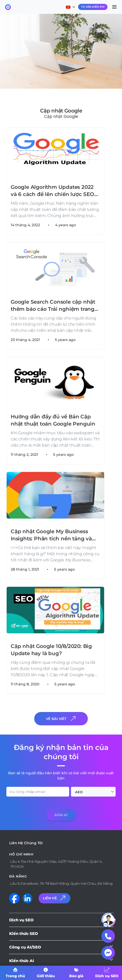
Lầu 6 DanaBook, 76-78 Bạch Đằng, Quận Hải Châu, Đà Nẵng (62, 883)
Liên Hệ (55, 898)
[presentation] (44, 835)
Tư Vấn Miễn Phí (93, 7)
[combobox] (93, 792)
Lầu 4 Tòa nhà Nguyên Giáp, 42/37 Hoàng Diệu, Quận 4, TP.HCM (57, 864)
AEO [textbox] (79, 792)
